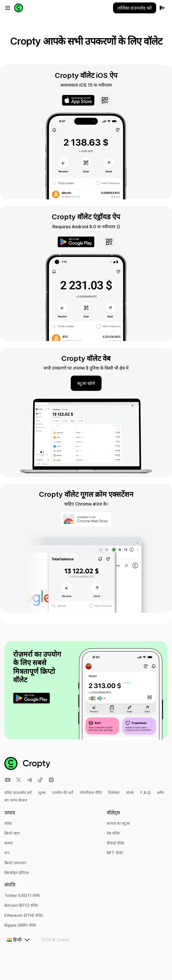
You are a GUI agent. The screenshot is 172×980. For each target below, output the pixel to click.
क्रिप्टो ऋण (12, 833)
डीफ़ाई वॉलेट (116, 843)
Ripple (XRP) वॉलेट (20, 925)
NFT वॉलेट (115, 853)
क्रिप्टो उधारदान (15, 863)
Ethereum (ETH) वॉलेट (24, 915)
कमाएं (9, 843)
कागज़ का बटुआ (118, 823)
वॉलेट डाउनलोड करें (18, 792)
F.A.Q (145, 792)
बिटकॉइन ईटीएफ (17, 873)
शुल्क (42, 792)
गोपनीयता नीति (91, 792)
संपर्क (130, 792)
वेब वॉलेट (113, 833)
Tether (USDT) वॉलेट (22, 895)
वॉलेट (8, 823)
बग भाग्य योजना (16, 800)
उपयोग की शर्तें (63, 792)
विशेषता (114, 792)
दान (7, 853)
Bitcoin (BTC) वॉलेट (21, 905)
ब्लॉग (161, 792)
